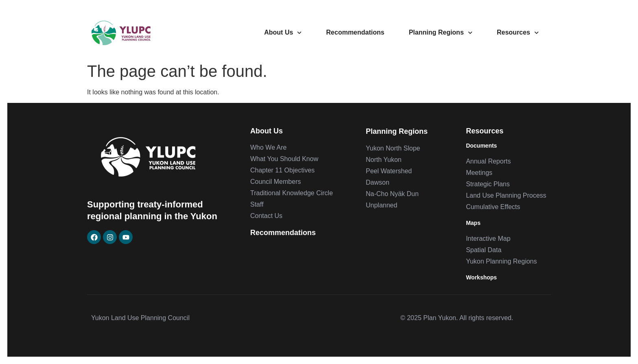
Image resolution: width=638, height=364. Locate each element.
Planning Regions (441, 33)
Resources (518, 33)
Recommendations (355, 32)
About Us (283, 33)
